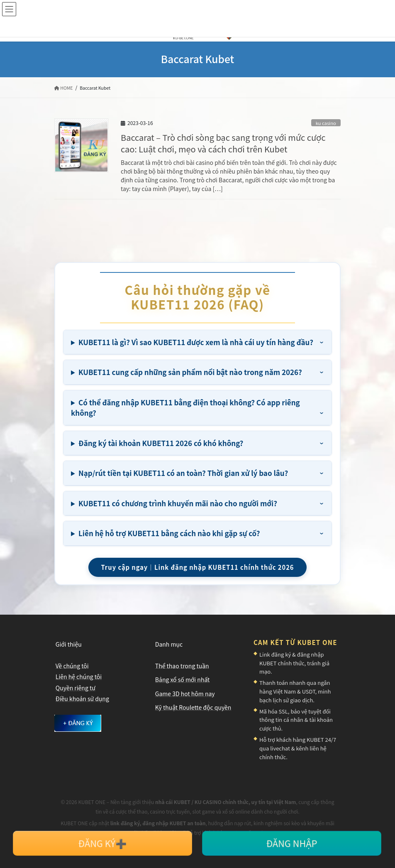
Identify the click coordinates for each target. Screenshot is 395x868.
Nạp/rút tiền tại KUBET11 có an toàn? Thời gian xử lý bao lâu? (183, 473)
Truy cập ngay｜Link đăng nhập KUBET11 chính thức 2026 (197, 567)
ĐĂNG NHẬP (291, 843)
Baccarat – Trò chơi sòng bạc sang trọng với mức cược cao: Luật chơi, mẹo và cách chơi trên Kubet (223, 143)
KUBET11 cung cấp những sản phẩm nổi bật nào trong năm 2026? (190, 372)
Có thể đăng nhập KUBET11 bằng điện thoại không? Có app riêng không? (185, 408)
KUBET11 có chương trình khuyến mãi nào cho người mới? (178, 503)
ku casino (326, 123)
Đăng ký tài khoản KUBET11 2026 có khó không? (161, 443)
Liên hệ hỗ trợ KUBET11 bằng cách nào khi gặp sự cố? (169, 533)
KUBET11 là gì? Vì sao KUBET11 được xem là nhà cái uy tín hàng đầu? (196, 342)
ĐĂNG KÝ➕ (102, 843)
